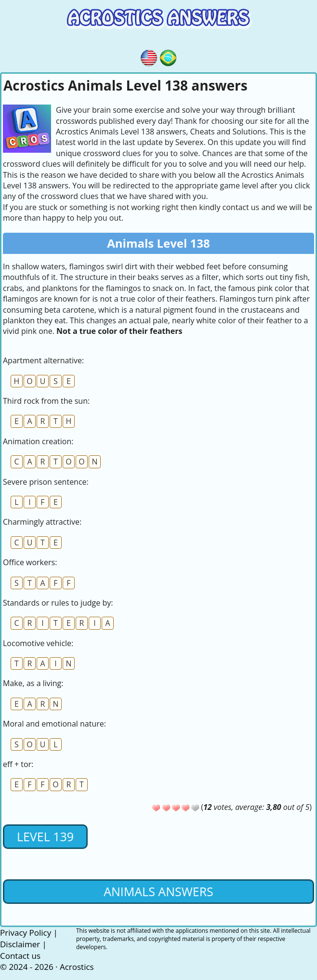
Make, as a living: (33, 683)
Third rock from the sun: (46, 401)
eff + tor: (18, 764)
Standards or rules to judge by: (58, 603)
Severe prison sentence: (46, 482)
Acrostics (77, 967)
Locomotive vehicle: (38, 643)
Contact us (20, 956)
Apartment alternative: (43, 360)
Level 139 (45, 836)
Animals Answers (158, 891)
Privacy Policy (26, 933)
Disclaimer (20, 944)
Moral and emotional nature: (54, 724)
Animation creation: (38, 441)
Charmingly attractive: (42, 522)
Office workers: (30, 562)
